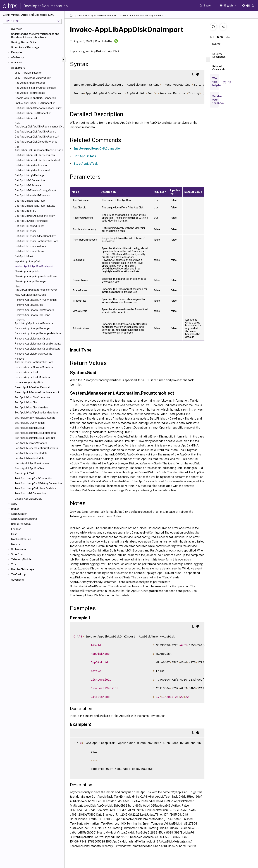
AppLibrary (18, 68)
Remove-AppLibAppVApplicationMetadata (34, 322)
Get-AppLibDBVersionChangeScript (35, 190)
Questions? (18, 580)
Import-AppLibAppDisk (28, 261)
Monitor (16, 544)
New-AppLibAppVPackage (30, 281)
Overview (16, 29)
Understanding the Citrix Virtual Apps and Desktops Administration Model (35, 36)
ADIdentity (17, 57)
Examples (17, 52)
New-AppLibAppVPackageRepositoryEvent (37, 288)
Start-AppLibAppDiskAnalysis (32, 463)
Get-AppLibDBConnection (30, 180)
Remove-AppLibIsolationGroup (32, 339)
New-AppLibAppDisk (27, 271)
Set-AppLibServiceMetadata (31, 453)
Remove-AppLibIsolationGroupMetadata (38, 344)
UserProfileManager (23, 569)
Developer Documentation (46, 6)
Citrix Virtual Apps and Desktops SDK (97, 16)
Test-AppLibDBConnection (30, 494)
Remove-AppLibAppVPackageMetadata (38, 333)
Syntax (216, 46)
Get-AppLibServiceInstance (31, 246)
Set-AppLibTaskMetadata (30, 458)
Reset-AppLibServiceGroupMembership (37, 392)
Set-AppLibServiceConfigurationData (36, 448)
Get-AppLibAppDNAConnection (33, 113)
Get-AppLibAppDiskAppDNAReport (35, 132)
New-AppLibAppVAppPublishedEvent (36, 276)
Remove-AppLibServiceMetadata (34, 367)
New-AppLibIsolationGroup (30, 295)
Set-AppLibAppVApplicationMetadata (36, 413)
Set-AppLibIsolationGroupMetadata (35, 433)
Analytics (17, 62)
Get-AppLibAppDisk (26, 118)
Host (14, 534)
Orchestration (19, 549)
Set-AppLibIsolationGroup (30, 428)
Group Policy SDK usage (25, 47)
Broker (15, 509)
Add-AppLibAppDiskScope (30, 83)
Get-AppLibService (26, 231)
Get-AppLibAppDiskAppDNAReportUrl (37, 137)
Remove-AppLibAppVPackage (32, 328)
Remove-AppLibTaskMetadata (32, 377)
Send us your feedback (218, 100)
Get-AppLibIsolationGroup (30, 201)
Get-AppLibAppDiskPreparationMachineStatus (39, 148)
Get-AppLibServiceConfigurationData (36, 241)
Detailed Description (219, 57)
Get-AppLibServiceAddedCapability (35, 236)
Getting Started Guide (24, 42)
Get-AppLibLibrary (25, 211)
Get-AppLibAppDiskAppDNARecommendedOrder (39, 125)
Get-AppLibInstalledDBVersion (32, 196)
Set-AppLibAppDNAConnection (33, 397)
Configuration (19, 514)
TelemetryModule (21, 559)
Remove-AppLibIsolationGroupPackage (38, 349)
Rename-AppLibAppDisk (29, 382)
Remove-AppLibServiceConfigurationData (34, 360)
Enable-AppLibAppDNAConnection (35, 103)
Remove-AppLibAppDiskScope (32, 315)
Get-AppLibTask (24, 256)
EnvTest (16, 529)
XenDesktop (18, 574)
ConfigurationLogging (24, 519)
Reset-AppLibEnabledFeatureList (34, 387)
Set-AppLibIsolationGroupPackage (35, 438)
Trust (14, 564)
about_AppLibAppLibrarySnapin (33, 78)
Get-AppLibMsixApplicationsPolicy (35, 216)
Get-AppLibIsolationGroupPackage (35, 206)
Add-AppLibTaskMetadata (30, 93)
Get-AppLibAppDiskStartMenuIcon (35, 155)
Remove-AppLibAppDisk (29, 305)
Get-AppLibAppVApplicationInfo (33, 170)
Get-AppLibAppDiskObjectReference (36, 142)
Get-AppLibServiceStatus (29, 251)
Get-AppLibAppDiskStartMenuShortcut (37, 160)
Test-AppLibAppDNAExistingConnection (38, 483)
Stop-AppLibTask (25, 473)
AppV (14, 504)
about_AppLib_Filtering (28, 73)
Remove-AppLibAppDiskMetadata (34, 310)
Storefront (17, 554)
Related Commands (219, 70)
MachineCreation (21, 539)
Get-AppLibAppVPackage (30, 175)
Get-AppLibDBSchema (28, 185)
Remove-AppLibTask (27, 372)
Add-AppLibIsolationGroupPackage (35, 88)
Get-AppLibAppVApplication (31, 165)
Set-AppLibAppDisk (26, 402)
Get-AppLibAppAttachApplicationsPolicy (38, 108)
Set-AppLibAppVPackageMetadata (35, 418)
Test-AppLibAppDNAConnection (34, 478)
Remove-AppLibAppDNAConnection (36, 300)
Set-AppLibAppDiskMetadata (32, 408)
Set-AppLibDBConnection (30, 423)
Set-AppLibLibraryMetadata (31, 443)
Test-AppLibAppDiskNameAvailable (35, 488)
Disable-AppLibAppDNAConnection (35, 98)
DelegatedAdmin (21, 524)
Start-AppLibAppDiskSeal (30, 468)
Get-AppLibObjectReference (31, 221)
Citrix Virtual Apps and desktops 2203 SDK (143, 16)
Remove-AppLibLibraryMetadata (34, 354)
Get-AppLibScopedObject (29, 226)
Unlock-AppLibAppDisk (28, 499)
